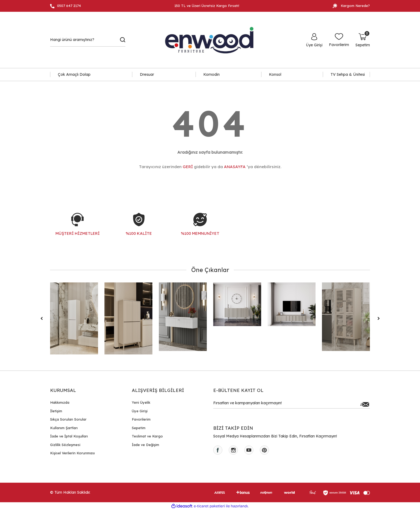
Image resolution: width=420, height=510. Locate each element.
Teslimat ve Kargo (147, 436)
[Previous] (42, 318)
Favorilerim (141, 419)
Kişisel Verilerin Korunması (72, 453)
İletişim (56, 411)
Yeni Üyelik (141, 402)
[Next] (378, 318)
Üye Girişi (140, 411)
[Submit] (365, 404)
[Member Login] (314, 40)
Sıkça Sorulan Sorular (68, 419)
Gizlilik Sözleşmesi (65, 445)
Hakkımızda (60, 402)
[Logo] (212, 40)
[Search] (88, 40)
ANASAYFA (235, 167)
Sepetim (139, 428)
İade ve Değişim (145, 445)
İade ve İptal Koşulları (69, 436)
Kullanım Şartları (64, 428)
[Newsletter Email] (292, 404)
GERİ (188, 167)
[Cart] (363, 40)
